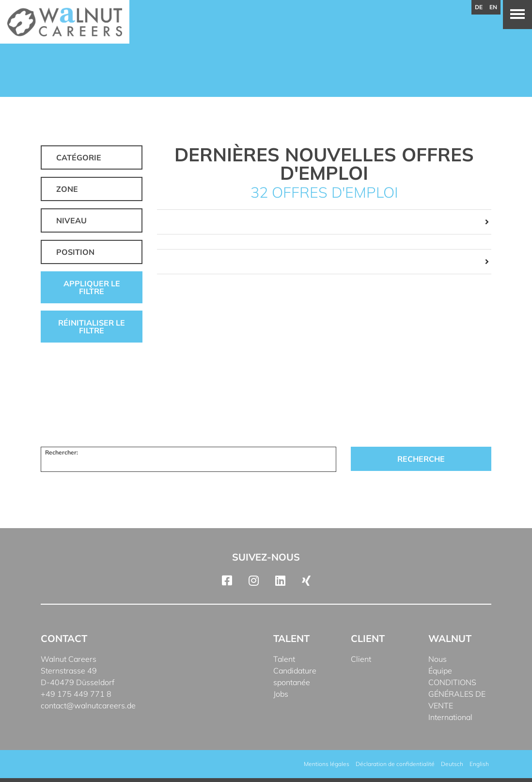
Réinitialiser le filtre (92, 327)
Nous (438, 659)
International (450, 717)
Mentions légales (327, 764)
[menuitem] (452, 764)
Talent (284, 659)
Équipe (440, 671)
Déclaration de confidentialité (395, 764)
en (493, 7)
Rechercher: (62, 452)
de (479, 7)
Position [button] (75, 252)
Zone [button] (67, 189)
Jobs (281, 694)
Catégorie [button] (79, 157)
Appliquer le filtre (92, 287)
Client (361, 659)
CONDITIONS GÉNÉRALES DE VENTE (457, 694)
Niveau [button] (71, 220)
